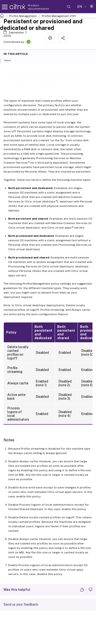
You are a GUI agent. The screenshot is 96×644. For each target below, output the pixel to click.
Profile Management (23, 16)
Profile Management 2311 (59, 16)
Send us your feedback (21, 604)
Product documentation (38, 7)
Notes (10, 60)
